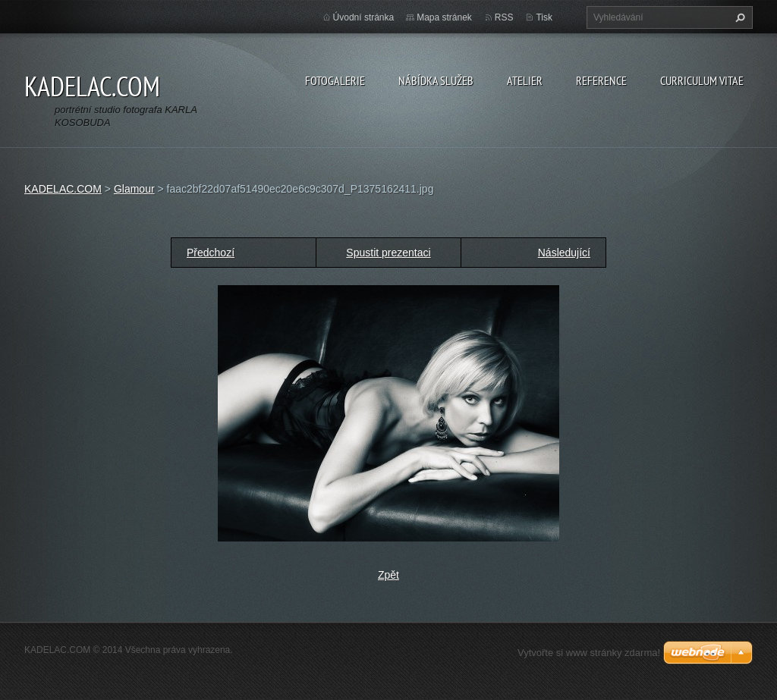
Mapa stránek (444, 17)
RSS (504, 17)
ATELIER (525, 80)
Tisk (544, 17)
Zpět (388, 575)
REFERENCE (601, 80)
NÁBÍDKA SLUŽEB (436, 80)
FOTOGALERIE (335, 80)
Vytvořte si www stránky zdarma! (589, 653)
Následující (564, 253)
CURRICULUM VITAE (702, 80)
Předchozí (211, 253)
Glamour (134, 189)
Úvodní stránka (364, 17)
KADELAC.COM (63, 189)
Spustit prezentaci (388, 253)
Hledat (738, 17)
